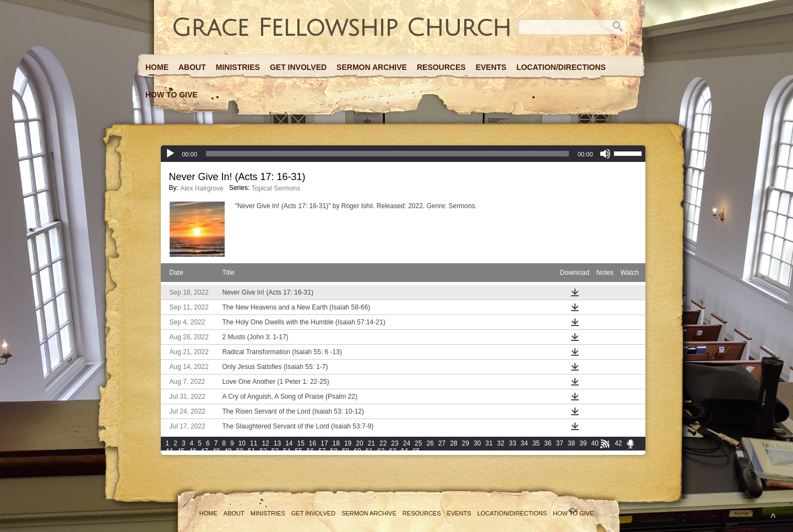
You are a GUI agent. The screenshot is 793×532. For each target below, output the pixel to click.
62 (381, 451)
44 (169, 451)
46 (192, 451)
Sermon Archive (372, 67)
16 (313, 443)
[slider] (387, 154)
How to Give (172, 95)
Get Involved (298, 67)
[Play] (170, 154)
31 (489, 443)
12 (265, 443)
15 (300, 443)
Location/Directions (561, 67)
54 (287, 451)
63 (392, 451)
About (192, 67)
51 (251, 451)
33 (512, 443)
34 (524, 443)
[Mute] (605, 154)
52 (263, 451)
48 (216, 451)
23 (395, 443)
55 (298, 451)
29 (466, 443)
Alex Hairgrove (202, 188)
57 (322, 451)
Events (491, 67)
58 (334, 451)
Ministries (238, 67)
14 (289, 443)
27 (442, 443)
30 (477, 443)
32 (501, 443)
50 (240, 451)
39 (583, 443)
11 (254, 443)
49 (228, 451)
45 (181, 451)
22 (383, 443)
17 (324, 443)
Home (157, 67)
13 (277, 443)
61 (369, 451)
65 (416, 451)
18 (336, 443)
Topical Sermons (276, 188)
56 (310, 451)
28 (453, 443)
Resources (441, 67)
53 (275, 451)
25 (418, 443)
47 (205, 451)
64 (404, 451)
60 (357, 451)
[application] (403, 154)
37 (559, 443)
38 (571, 443)
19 (348, 443)
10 (242, 443)
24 (407, 443)
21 (371, 443)
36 (548, 443)
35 (536, 443)
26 (430, 443)
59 (346, 451)
